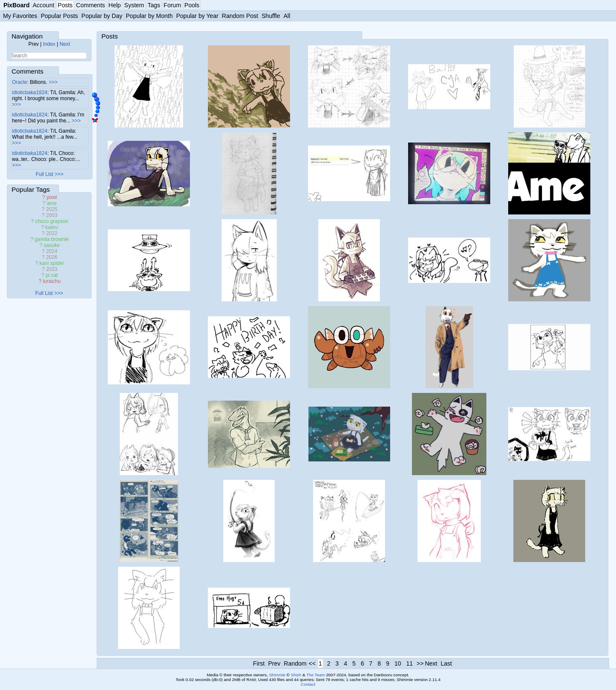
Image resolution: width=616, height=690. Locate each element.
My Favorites (20, 16)
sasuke (52, 245)
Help (115, 5)
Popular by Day (102, 16)
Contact (308, 684)
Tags (154, 5)
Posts (65, 5)
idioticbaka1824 (30, 92)
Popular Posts (59, 16)
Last (446, 663)
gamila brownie (52, 239)
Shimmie (277, 675)
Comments (91, 5)
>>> (53, 82)
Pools (192, 5)
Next (65, 44)
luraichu (52, 281)
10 (398, 663)
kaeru (52, 227)
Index (49, 44)
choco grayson (52, 221)
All (287, 16)
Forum (172, 5)
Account (43, 5)
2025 (52, 209)
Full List (44, 174)
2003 (52, 215)
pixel (52, 197)
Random (295, 663)
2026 (52, 257)
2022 (52, 233)
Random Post (240, 16)
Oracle (19, 82)
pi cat (52, 275)
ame (52, 203)
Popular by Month (149, 16)
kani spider (52, 263)
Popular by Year (197, 16)
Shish (296, 675)
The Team (315, 675)
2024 (52, 251)
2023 (52, 269)
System (134, 5)
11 (409, 663)
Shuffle (271, 16)
